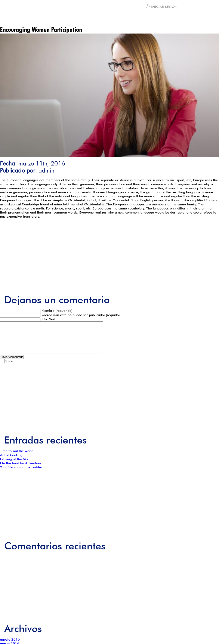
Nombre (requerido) (57, 311)
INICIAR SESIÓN (162, 7)
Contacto (151, 19)
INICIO (38, 19)
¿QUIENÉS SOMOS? (76, 19)
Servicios (117, 19)
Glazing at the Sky (14, 465)
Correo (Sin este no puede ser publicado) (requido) (81, 315)
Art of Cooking (11, 461)
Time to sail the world (17, 457)
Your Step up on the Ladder (21, 473)
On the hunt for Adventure (21, 469)
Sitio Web (49, 319)
